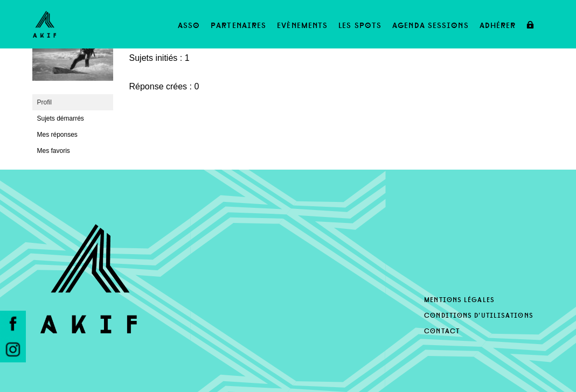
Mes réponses (57, 135)
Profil (44, 102)
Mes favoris (54, 151)
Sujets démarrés (61, 118)
